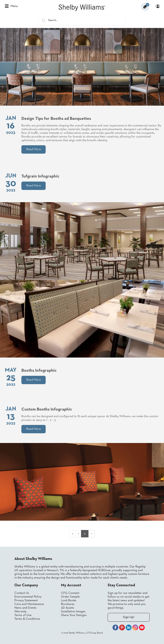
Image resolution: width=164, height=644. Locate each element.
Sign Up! (129, 617)
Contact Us (22, 593)
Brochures (68, 604)
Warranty (20, 612)
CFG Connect (70, 593)
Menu (11, 6)
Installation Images (73, 612)
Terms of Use (23, 615)
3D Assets (68, 608)
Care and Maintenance (29, 604)
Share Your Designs (74, 615)
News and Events (25, 608)
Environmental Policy (28, 597)
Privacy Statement (26, 600)
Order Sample (70, 597)
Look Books (69, 600)
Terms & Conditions (27, 619)
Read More (34, 149)
